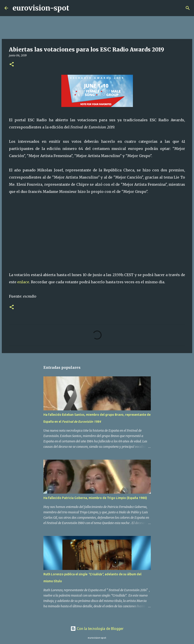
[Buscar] (75, 8)
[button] (12, 65)
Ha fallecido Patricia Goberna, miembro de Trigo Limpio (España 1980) (95, 498)
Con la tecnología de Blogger (97, 629)
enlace (23, 282)
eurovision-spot (41, 8)
